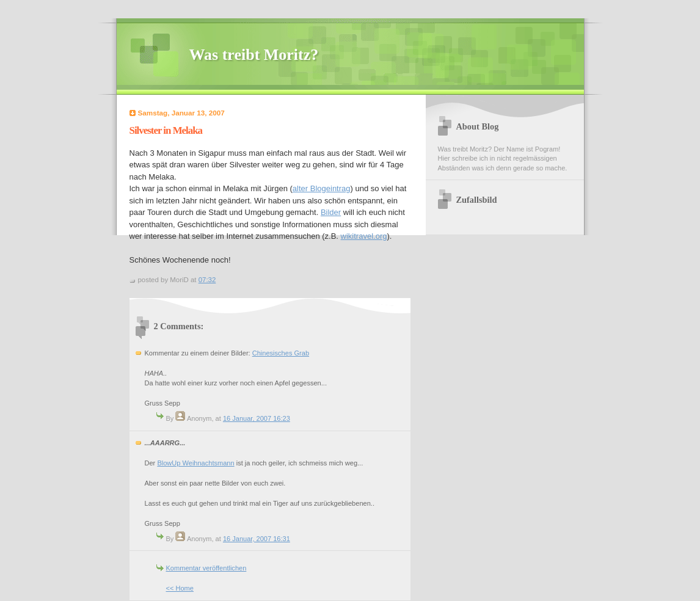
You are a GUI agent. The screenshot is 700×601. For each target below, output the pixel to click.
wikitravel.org (364, 236)
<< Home (180, 588)
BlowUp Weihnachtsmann (195, 463)
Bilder (331, 212)
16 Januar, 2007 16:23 (257, 418)
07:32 (207, 280)
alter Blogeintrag (322, 188)
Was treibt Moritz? (254, 55)
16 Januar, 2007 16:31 (257, 539)
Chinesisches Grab (281, 353)
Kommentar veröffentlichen (206, 568)
